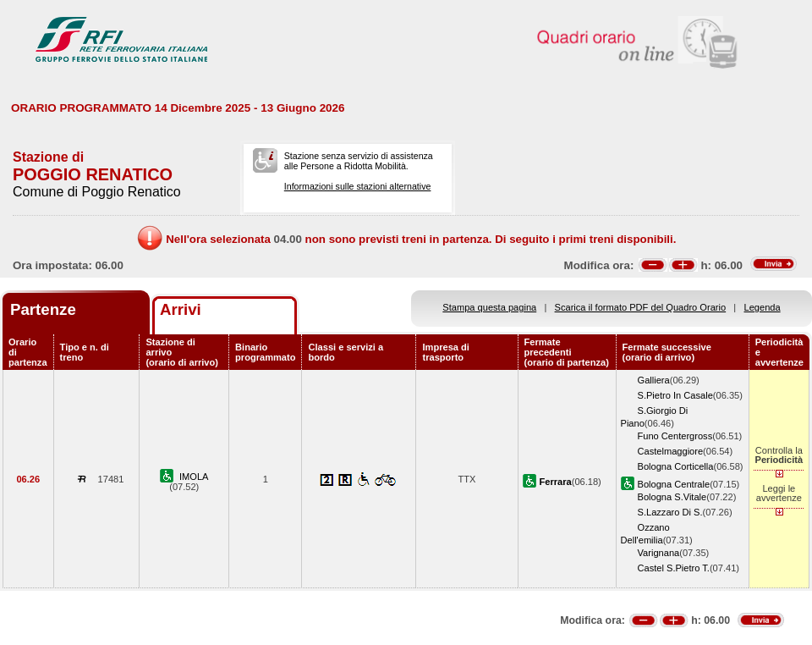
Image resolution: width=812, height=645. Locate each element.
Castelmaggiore (671, 451)
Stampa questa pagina (489, 307)
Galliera (654, 380)
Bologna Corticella (676, 466)
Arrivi (181, 309)
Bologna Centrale (674, 484)
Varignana (659, 553)
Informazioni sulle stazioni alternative (358, 186)
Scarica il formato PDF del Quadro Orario (641, 307)
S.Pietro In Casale (675, 395)
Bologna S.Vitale (672, 497)
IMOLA (194, 477)
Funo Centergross (675, 436)
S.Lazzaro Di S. (670, 512)
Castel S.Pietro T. (674, 568)
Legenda (763, 307)
